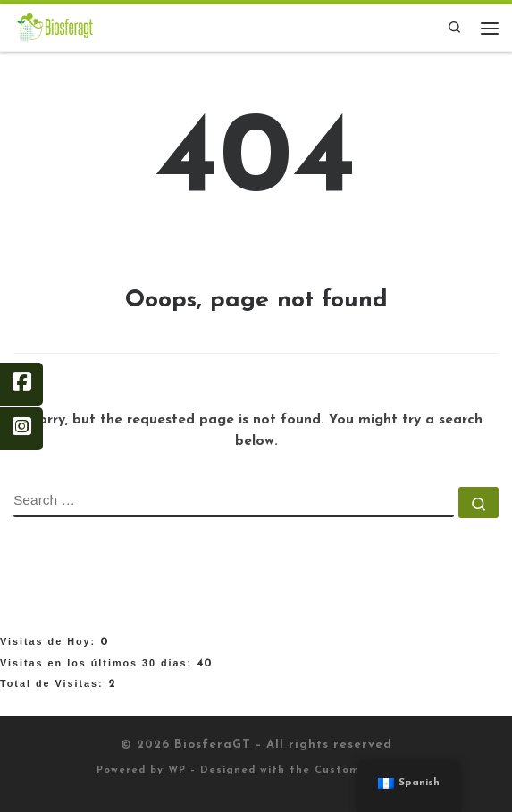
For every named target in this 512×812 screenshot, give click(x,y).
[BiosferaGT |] (55, 27)
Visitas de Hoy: (50, 641)
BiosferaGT (213, 745)
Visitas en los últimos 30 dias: (98, 663)
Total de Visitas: (54, 683)
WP (177, 770)
